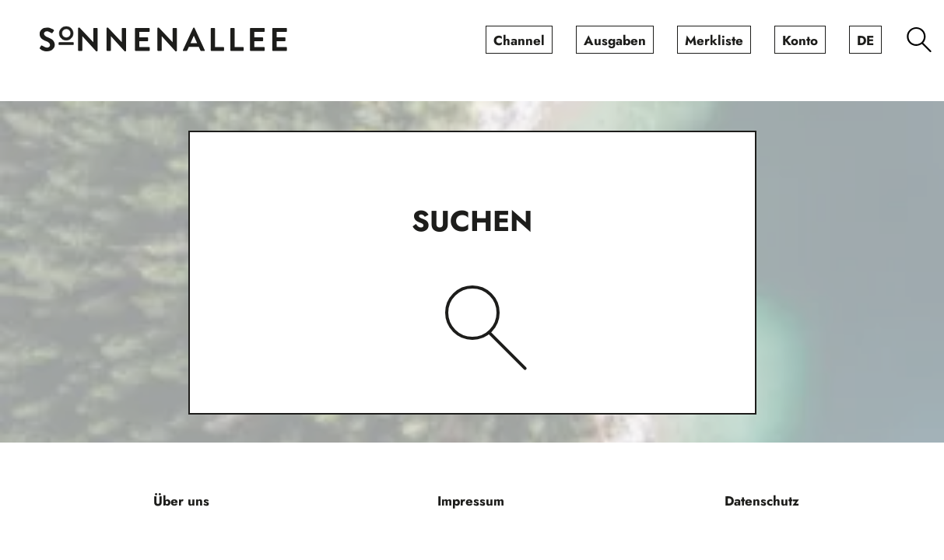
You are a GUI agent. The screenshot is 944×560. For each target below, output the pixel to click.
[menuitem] (519, 40)
